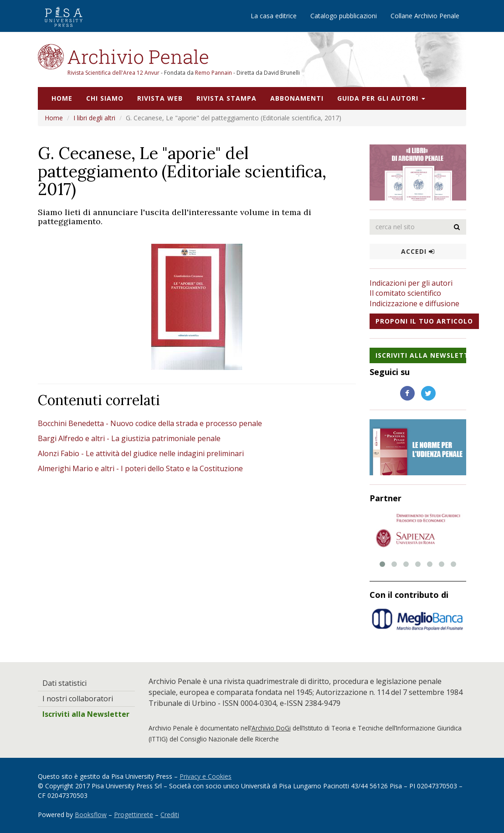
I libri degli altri (94, 118)
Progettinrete (134, 815)
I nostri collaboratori (78, 699)
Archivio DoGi (271, 728)
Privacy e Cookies (206, 776)
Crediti (170, 815)
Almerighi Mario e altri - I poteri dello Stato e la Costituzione (140, 468)
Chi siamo (105, 98)
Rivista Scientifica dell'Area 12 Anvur (114, 73)
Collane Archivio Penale (425, 16)
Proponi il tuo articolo (424, 321)
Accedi (418, 251)
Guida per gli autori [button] (381, 98)
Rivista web (160, 98)
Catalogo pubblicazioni (344, 16)
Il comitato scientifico (405, 293)
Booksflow (91, 815)
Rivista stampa (226, 98)
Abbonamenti (297, 98)
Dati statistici (64, 683)
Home (62, 98)
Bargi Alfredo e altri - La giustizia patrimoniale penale (129, 438)
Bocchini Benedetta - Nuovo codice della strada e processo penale (150, 423)
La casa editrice (274, 16)
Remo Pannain (213, 73)
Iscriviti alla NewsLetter (421, 355)
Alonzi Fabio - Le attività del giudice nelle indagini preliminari (141, 453)
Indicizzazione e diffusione (414, 303)
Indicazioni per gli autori (411, 283)
